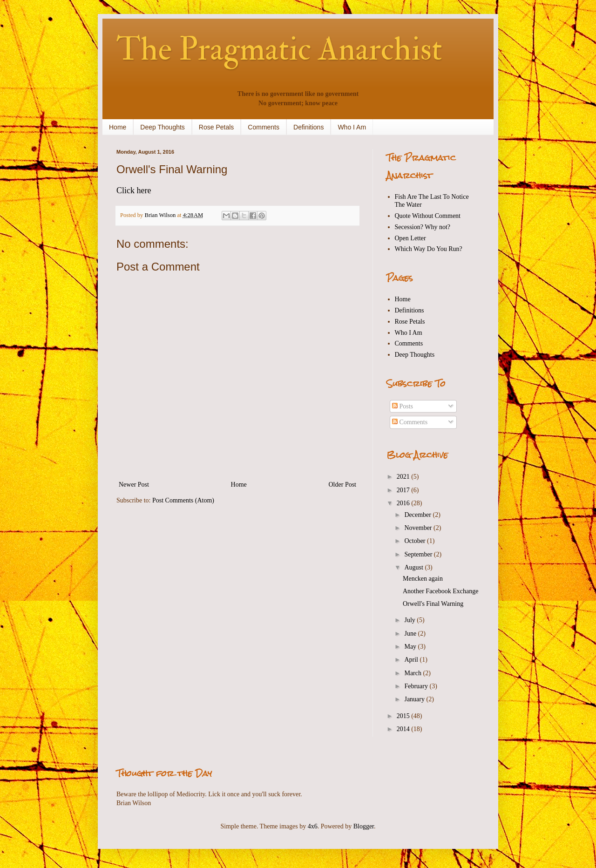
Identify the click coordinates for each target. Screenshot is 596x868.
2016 (404, 503)
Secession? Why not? (423, 227)
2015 (404, 716)
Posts (403, 406)
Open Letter (410, 238)
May (411, 647)
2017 (404, 490)
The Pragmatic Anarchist (279, 49)
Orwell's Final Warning (433, 604)
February (417, 686)
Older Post (343, 485)
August (414, 567)
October (416, 541)
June (411, 634)
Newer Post (134, 485)
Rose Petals (216, 127)
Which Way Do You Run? (429, 249)
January (415, 699)
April (412, 660)
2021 (404, 477)
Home (118, 127)
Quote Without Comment (428, 216)
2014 (404, 729)
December (418, 515)
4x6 (313, 826)
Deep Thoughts (162, 127)
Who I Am (352, 127)
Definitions (308, 127)
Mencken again (423, 579)
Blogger (364, 826)
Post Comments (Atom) (183, 500)
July (410, 620)
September (419, 554)
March (413, 673)
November (419, 528)
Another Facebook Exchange (441, 591)
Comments (264, 127)
